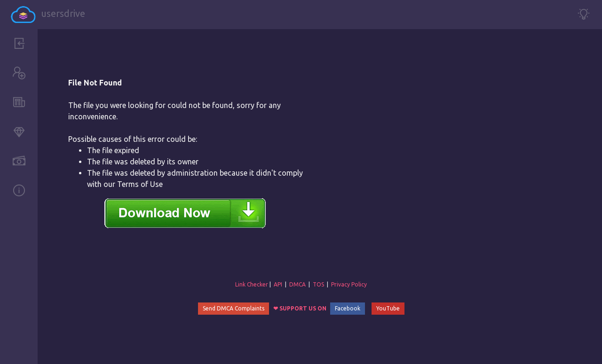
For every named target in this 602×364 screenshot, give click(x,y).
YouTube (388, 308)
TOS (318, 284)
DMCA (297, 284)
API (278, 284)
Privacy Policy (349, 284)
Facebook (348, 308)
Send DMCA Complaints (234, 308)
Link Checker (252, 284)
